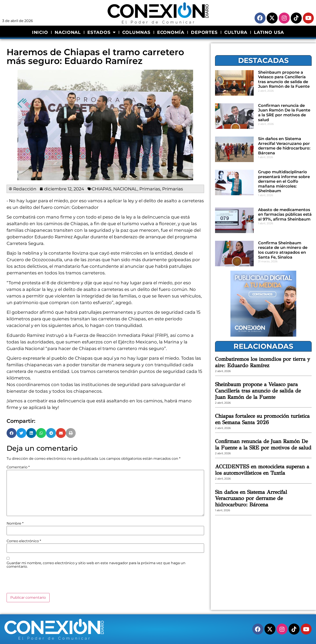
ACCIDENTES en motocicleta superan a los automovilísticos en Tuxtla (262, 470)
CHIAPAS (101, 189)
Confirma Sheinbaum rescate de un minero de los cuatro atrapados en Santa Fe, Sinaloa (283, 250)
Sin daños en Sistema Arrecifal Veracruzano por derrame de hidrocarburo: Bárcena (284, 146)
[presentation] (40, 582)
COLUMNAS (136, 32)
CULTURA (236, 32)
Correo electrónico (24, 541)
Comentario (18, 467)
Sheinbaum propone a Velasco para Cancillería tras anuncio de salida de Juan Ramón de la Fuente (284, 79)
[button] (12, 433)
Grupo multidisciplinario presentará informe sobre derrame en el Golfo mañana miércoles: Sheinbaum (284, 181)
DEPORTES (204, 32)
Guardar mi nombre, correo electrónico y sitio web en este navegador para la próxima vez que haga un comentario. (96, 565)
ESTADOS (101, 32)
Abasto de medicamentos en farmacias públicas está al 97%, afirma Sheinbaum (285, 214)
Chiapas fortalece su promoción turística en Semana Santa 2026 (262, 419)
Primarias (150, 189)
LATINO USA (269, 32)
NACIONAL (68, 32)
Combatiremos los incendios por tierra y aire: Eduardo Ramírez (263, 362)
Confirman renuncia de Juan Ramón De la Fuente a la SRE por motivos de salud (284, 113)
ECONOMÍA (171, 32)
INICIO (40, 32)
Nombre (15, 524)
